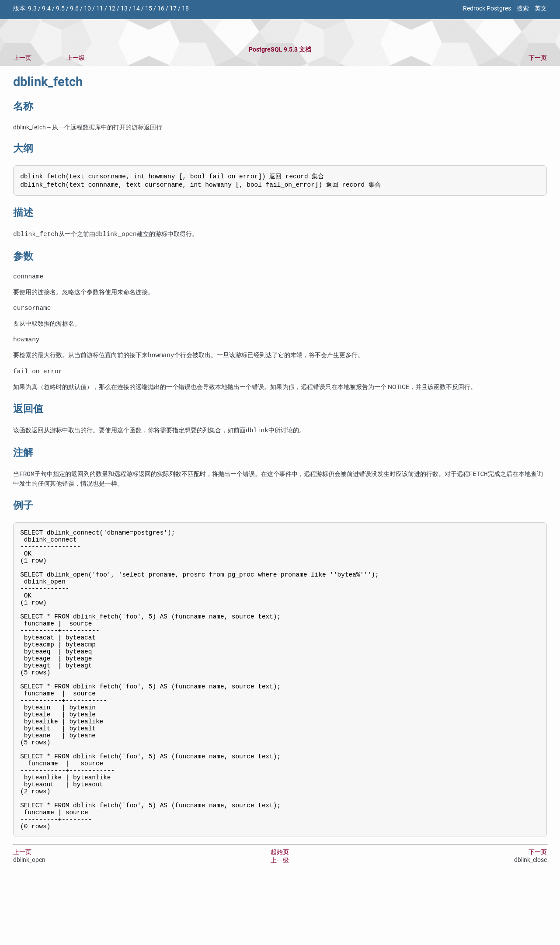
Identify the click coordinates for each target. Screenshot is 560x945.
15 (149, 9)
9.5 (60, 9)
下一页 (538, 58)
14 (136, 9)
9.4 (46, 9)
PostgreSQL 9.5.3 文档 (280, 50)
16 (161, 9)
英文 (541, 9)
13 (124, 9)
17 (173, 9)
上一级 (76, 58)
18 (185, 9)
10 (87, 9)
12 (112, 9)
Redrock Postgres (487, 9)
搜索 (523, 9)
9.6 (74, 9)
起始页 (280, 915)
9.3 (32, 9)
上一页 (22, 58)
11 (100, 9)
